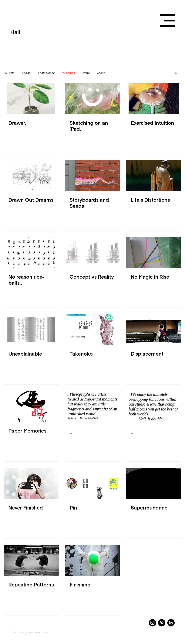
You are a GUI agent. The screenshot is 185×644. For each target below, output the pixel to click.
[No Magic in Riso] (154, 252)
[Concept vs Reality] (92, 252)
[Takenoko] (92, 329)
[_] (92, 406)
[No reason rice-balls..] (31, 252)
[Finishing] (92, 560)
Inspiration (68, 73)
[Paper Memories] (31, 406)
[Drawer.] (31, 99)
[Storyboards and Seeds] (92, 176)
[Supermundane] (154, 483)
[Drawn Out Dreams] (31, 176)
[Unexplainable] (31, 329)
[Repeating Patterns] (31, 560)
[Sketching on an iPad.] (92, 99)
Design (26, 73)
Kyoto (86, 73)
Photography (46, 73)
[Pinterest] (162, 623)
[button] (167, 21)
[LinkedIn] (171, 623)
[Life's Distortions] (154, 176)
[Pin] (92, 483)
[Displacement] (154, 329)
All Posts (9, 73)
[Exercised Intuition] (154, 99)
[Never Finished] (31, 483)
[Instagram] (152, 623)
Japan (101, 73)
